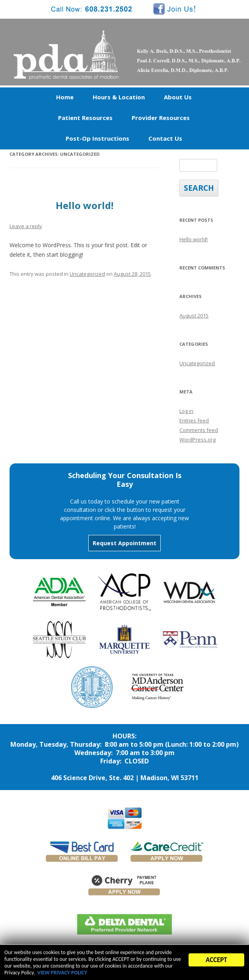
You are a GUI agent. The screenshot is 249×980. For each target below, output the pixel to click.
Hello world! (85, 205)
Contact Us (165, 138)
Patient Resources (85, 118)
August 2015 (194, 316)
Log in (186, 411)
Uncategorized (87, 274)
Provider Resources (161, 118)
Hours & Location (119, 97)
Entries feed (194, 420)
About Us (178, 97)
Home (65, 97)
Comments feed (199, 430)
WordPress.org (197, 440)
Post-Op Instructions (97, 138)
